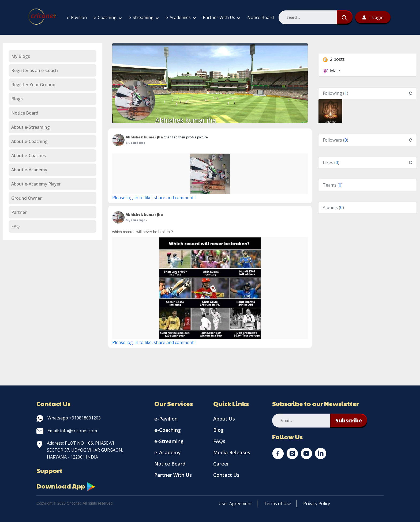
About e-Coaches (29, 156)
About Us (224, 419)
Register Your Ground (33, 85)
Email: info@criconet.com (67, 431)
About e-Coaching (29, 141)
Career (221, 464)
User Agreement (235, 504)
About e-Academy (29, 170)
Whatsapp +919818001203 (69, 418)
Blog (218, 430)
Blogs (17, 99)
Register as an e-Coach (35, 70)
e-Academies (181, 17)
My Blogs (21, 56)
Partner (19, 212)
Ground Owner (26, 198)
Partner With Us (222, 17)
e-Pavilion (77, 17)
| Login (373, 17)
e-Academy (168, 452)
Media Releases (232, 452)
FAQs (219, 441)
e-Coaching (108, 17)
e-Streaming (144, 17)
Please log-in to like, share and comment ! (154, 198)
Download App (66, 486)
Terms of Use (277, 504)
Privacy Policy (317, 504)
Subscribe (349, 420)
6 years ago (136, 143)
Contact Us (226, 475)
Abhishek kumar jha (186, 120)
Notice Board (260, 17)
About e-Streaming (31, 127)
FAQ (16, 226)
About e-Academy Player (36, 184)
